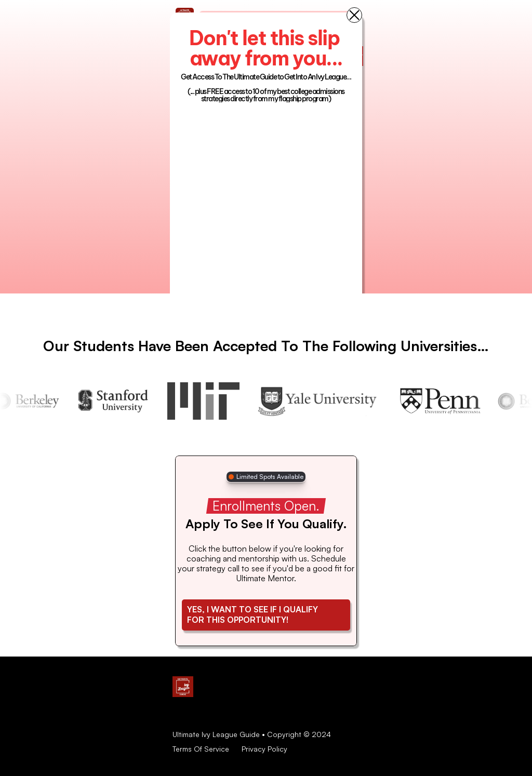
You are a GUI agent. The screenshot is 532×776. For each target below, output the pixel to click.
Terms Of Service (201, 749)
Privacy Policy (264, 749)
